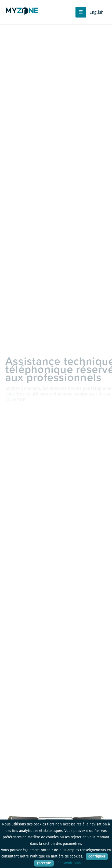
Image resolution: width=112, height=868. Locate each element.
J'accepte (44, 863)
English (96, 12)
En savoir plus (69, 863)
